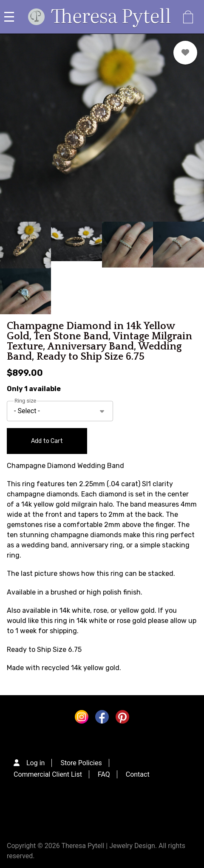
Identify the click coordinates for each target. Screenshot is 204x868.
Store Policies (81, 763)
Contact (138, 774)
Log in (35, 763)
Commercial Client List (48, 774)
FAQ (104, 774)
